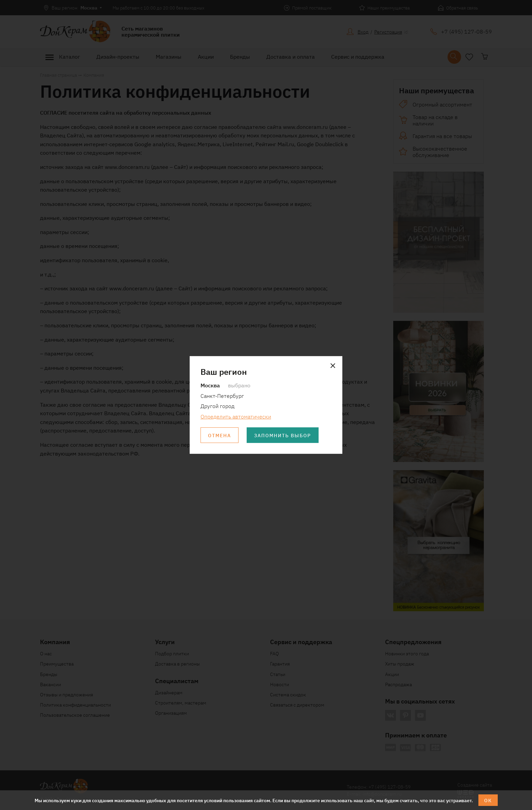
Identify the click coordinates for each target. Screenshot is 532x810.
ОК (488, 800)
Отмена (220, 435)
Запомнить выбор (283, 435)
